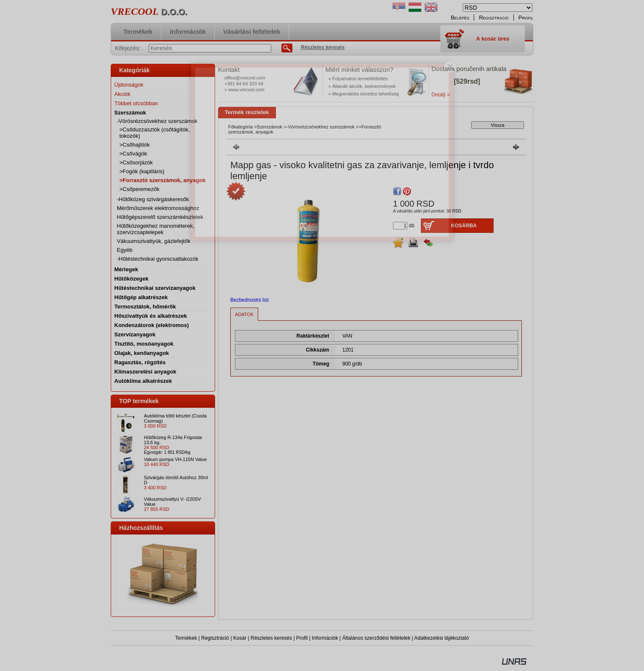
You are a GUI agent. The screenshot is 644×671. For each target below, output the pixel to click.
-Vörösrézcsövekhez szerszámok (321, 127)
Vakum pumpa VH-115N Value (176, 459)
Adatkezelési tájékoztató (441, 638)
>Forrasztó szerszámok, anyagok (163, 180)
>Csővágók (133, 154)
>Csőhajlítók (135, 145)
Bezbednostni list (250, 300)
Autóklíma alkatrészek (143, 381)
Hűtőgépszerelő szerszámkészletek (160, 217)
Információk (325, 638)
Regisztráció (215, 638)
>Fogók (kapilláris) (142, 171)
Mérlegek (126, 269)
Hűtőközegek (132, 279)
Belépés (460, 18)
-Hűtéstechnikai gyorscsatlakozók (158, 259)
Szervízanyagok (135, 334)
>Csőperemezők (140, 189)
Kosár (240, 638)
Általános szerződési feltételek (376, 638)
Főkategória (240, 127)
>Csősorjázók (136, 162)
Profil (302, 638)
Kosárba (464, 226)
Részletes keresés (271, 638)
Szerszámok (270, 127)
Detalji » (441, 95)
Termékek (186, 638)
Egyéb (125, 250)
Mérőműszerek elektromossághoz (158, 208)
